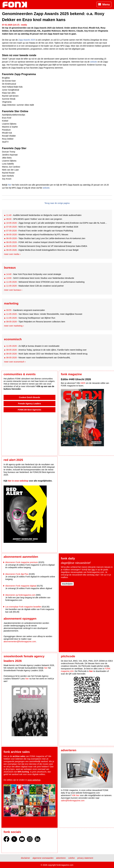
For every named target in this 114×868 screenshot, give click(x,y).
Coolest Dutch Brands (30, 397)
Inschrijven (67, 584)
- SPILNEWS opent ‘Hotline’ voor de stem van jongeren (34, 219)
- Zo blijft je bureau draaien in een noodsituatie (33, 346)
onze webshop (34, 780)
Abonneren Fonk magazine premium (22, 562)
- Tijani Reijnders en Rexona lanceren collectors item (36, 322)
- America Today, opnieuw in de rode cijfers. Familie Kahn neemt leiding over (46, 350)
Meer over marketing (13, 326)
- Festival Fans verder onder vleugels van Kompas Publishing (40, 231)
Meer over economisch (14, 362)
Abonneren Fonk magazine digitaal (21, 586)
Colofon (72, 858)
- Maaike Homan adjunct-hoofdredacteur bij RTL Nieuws (37, 235)
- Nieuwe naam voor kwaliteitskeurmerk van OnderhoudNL (38, 358)
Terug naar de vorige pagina (57, 203)
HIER (83, 383)
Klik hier (76, 795)
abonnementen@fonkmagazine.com (20, 642)
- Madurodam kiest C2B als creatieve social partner (35, 286)
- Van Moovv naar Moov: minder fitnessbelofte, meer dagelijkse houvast (44, 314)
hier (10, 185)
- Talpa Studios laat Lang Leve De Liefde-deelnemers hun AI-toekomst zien (46, 238)
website (94, 62)
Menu (106, 4)
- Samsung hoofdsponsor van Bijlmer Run (31, 318)
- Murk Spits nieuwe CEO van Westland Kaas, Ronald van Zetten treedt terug (47, 354)
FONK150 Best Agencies (30, 410)
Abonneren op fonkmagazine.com (20, 595)
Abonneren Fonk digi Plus (17, 574)
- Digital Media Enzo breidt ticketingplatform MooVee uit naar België (42, 250)
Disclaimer (25, 858)
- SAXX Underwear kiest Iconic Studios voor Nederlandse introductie (40, 278)
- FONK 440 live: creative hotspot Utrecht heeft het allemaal (39, 242)
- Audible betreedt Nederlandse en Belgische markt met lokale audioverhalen (44, 215)
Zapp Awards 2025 (27, 40)
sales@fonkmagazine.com (73, 801)
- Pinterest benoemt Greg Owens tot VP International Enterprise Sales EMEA (47, 246)
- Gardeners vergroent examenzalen (25, 310)
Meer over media (12, 254)
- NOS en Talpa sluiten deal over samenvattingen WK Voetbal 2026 (42, 227)
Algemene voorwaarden (43, 858)
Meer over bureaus (12, 290)
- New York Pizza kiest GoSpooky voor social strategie (34, 274)
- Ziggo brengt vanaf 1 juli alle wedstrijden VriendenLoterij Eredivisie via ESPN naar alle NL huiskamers (57, 223)
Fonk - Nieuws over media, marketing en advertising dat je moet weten (16, 5)
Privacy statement (85, 858)
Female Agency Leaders (30, 404)
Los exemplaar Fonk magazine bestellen (23, 607)
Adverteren (61, 858)
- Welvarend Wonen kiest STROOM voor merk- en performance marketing (45, 282)
